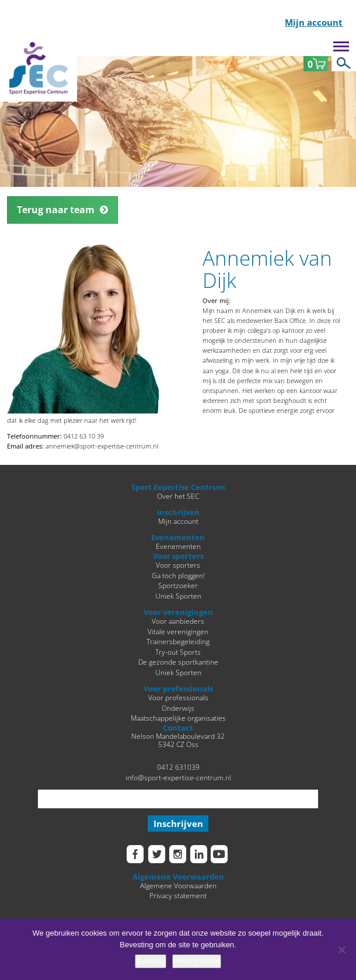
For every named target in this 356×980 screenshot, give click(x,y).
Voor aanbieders (178, 621)
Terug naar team (56, 210)
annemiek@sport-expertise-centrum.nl (102, 446)
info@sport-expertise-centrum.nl (178, 777)
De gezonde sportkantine (178, 662)
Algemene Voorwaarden (178, 885)
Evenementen (178, 546)
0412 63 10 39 (84, 436)
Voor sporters (178, 565)
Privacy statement (178, 895)
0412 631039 (178, 767)
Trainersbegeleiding (178, 641)
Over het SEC (178, 496)
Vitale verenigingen (178, 631)
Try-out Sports (178, 652)
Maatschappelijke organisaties (178, 718)
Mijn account (314, 23)
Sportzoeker (178, 585)
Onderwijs (178, 708)
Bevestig (151, 961)
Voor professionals (178, 697)
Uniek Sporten (178, 596)
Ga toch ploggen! (178, 575)
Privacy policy (196, 961)
